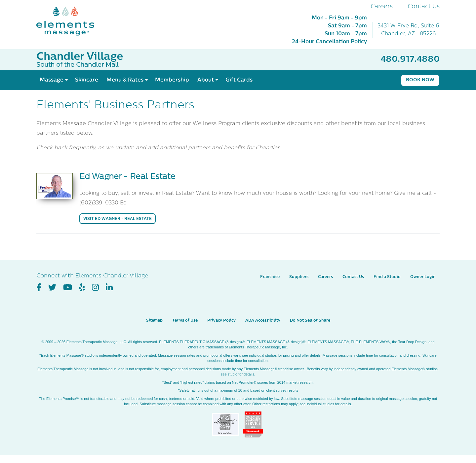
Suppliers (299, 277)
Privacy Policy (221, 321)
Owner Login (423, 277)
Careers (382, 7)
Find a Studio (387, 277)
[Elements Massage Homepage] (70, 21)
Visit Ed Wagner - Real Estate (118, 219)
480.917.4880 (410, 60)
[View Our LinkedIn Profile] (109, 288)
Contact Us (424, 7)
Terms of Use (185, 321)
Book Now (420, 80)
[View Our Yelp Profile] (82, 288)
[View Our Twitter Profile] (52, 288)
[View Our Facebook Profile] (39, 288)
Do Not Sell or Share (310, 321)
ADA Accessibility (263, 321)
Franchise (270, 277)
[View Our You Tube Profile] (68, 288)
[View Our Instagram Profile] (95, 288)
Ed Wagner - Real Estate (127, 177)
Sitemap (154, 321)
